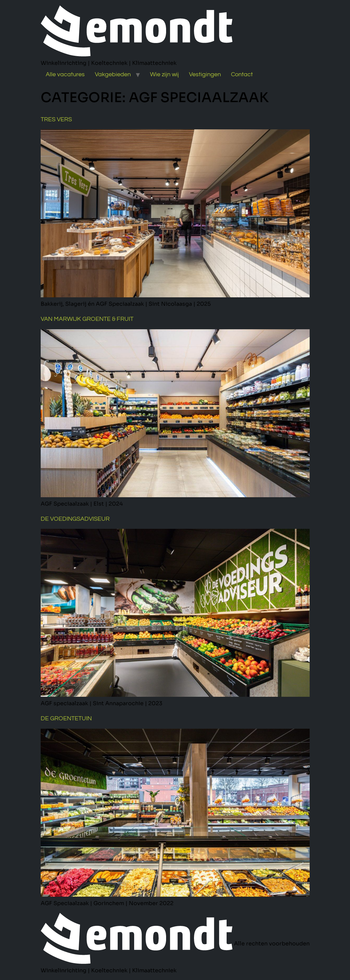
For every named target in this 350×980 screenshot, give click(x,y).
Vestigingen (205, 74)
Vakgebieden (113, 74)
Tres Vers (56, 119)
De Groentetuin (66, 718)
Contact (242, 74)
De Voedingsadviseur (75, 519)
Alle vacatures (65, 74)
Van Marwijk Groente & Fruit (87, 319)
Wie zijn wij (164, 74)
